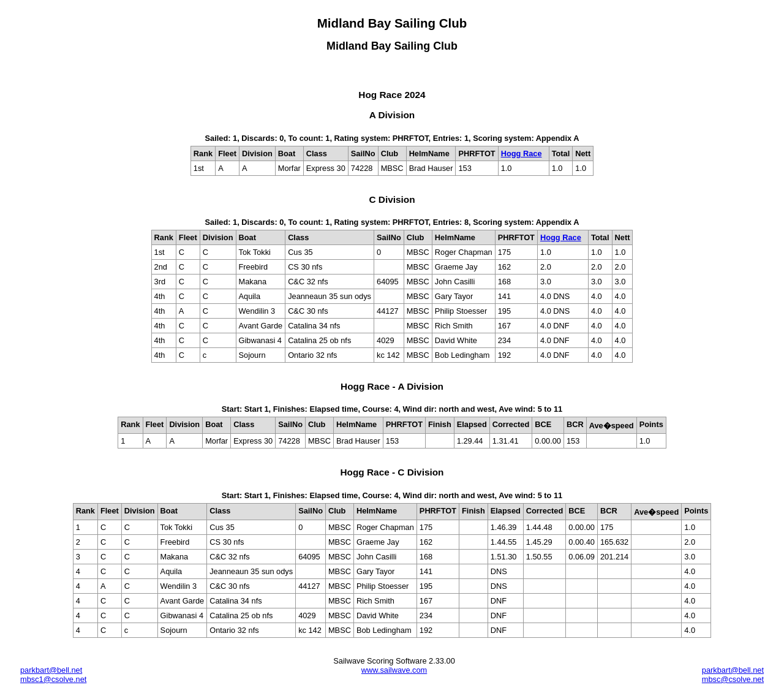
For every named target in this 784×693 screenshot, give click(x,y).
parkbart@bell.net (51, 670)
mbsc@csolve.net (733, 679)
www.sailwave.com (394, 670)
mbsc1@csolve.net (53, 679)
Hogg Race (522, 153)
